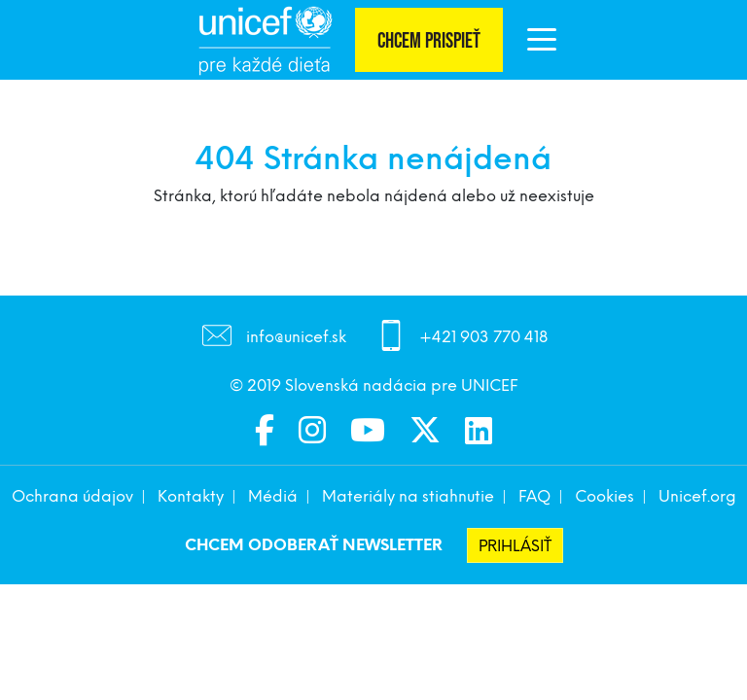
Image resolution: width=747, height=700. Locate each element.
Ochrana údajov (72, 496)
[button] (542, 43)
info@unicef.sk (296, 337)
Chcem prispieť (429, 41)
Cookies (605, 496)
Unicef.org (697, 496)
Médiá (273, 496)
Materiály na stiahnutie (408, 496)
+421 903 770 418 (483, 337)
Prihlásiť (515, 546)
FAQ (534, 496)
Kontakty (191, 496)
